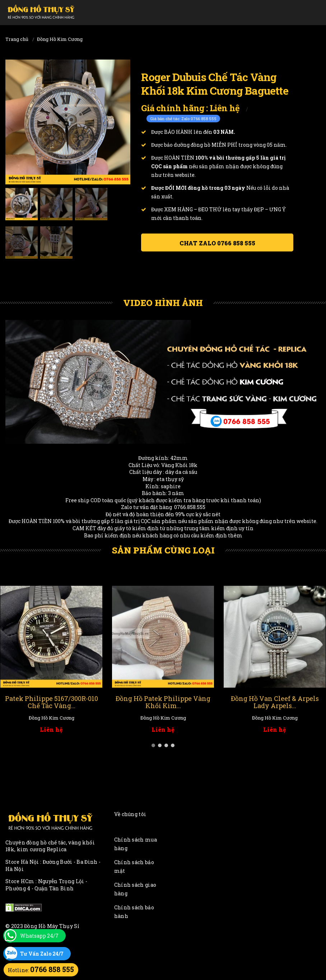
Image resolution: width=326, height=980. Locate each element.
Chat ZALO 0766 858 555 (217, 243)
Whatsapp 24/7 (39, 936)
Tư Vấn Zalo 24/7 (42, 954)
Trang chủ (17, 39)
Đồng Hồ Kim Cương (60, 39)
